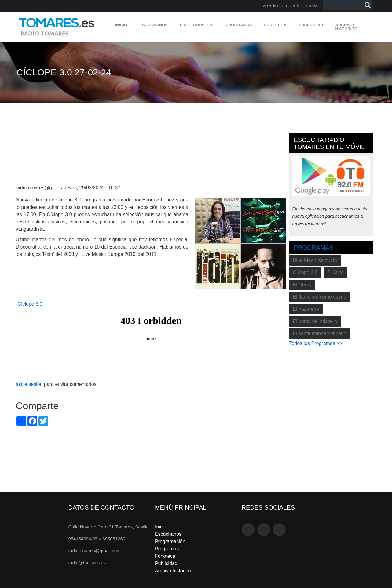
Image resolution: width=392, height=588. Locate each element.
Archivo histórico (346, 27)
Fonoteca (275, 25)
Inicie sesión (29, 384)
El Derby (302, 285)
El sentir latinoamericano (320, 334)
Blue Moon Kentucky (315, 260)
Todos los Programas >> (316, 343)
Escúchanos (153, 25)
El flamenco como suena (320, 297)
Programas (239, 25)
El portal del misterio (315, 321)
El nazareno (306, 309)
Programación (197, 25)
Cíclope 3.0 (30, 304)
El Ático (335, 272)
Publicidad (311, 25)
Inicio (121, 25)
